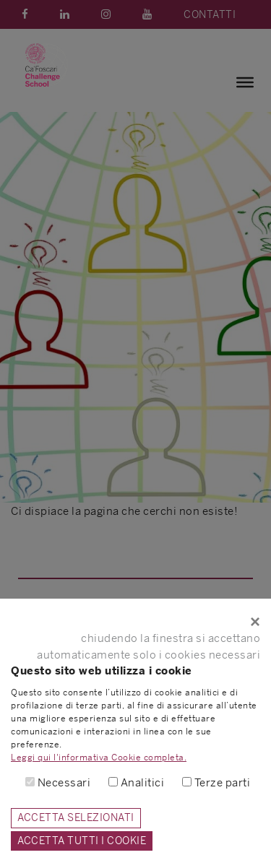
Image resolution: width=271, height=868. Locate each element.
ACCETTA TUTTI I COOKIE (82, 841)
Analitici (143, 782)
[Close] (135, 622)
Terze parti (223, 782)
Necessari (64, 782)
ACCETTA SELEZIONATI (76, 817)
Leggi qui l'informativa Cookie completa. (99, 758)
